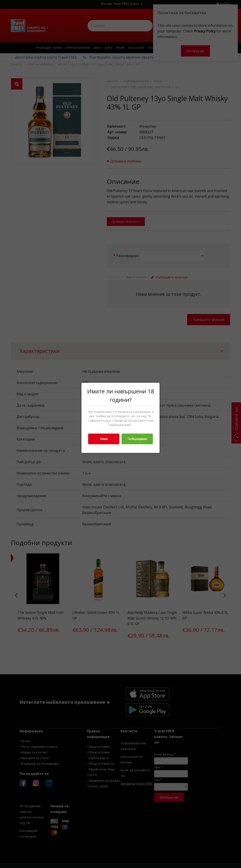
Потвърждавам (137, 439)
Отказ (104, 439)
